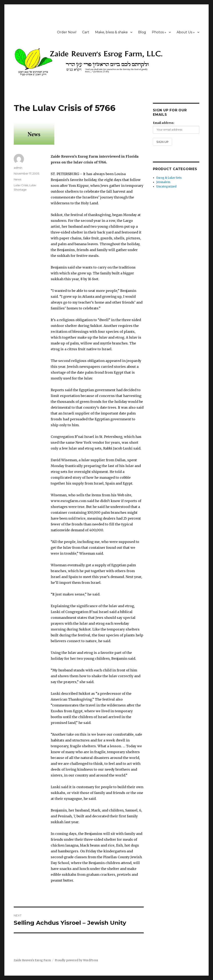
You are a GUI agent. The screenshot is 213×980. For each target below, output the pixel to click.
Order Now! (67, 32)
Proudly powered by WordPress (76, 960)
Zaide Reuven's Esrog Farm (32, 960)
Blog (142, 32)
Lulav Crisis (21, 185)
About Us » (186, 32)
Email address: (164, 123)
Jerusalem (163, 182)
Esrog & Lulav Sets (169, 178)
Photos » (159, 32)
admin (18, 168)
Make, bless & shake (111, 32)
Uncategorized (166, 187)
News (17, 179)
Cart (86, 32)
